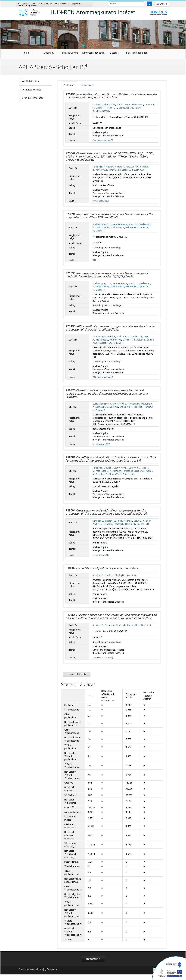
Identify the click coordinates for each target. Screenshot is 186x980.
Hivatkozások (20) (101, 444)
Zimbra (25, 4)
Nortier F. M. (116, 340)
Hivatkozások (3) (105, 140)
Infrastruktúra (71, 53)
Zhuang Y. (100, 410)
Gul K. (95, 404)
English (162, 4)
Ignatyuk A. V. (132, 167)
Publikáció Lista (31, 81)
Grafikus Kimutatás (33, 98)
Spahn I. (96, 105)
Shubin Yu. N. (139, 170)
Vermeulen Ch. (126, 108)
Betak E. (112, 337)
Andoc (49, 4)
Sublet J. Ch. (106, 343)
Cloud (34, 4)
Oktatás (115, 53)
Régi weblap (32, 6)
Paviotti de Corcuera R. (134, 471)
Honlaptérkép (93, 959)
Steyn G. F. (112, 108)
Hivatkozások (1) (101, 555)
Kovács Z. (133, 224)
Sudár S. (109, 575)
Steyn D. (138, 521)
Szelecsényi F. (103, 111)
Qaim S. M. (101, 108)
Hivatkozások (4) (105, 377)
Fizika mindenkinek (137, 54)
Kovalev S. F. (102, 170)
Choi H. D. (135, 337)
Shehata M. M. (108, 105)
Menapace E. (125, 170)
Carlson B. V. (123, 337)
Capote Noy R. (99, 337)
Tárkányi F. (98, 167)
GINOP (20, 6)
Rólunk (27, 53)
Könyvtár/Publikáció (93, 54)
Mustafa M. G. (120, 404)
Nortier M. (109, 167)
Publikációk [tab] (69, 85)
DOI (94, 140)
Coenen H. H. (143, 524)
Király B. (113, 170)
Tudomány (49, 53)
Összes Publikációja (77, 674)
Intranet (64, 4)
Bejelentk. (75, 4)
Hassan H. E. (111, 521)
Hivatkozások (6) (101, 201)
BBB (41, 4)
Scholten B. (138, 105)
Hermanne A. (106, 404)
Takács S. (138, 407)
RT (56, 4)
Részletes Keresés (31, 90)
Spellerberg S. (124, 105)
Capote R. (120, 167)
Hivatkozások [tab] (87, 85)
